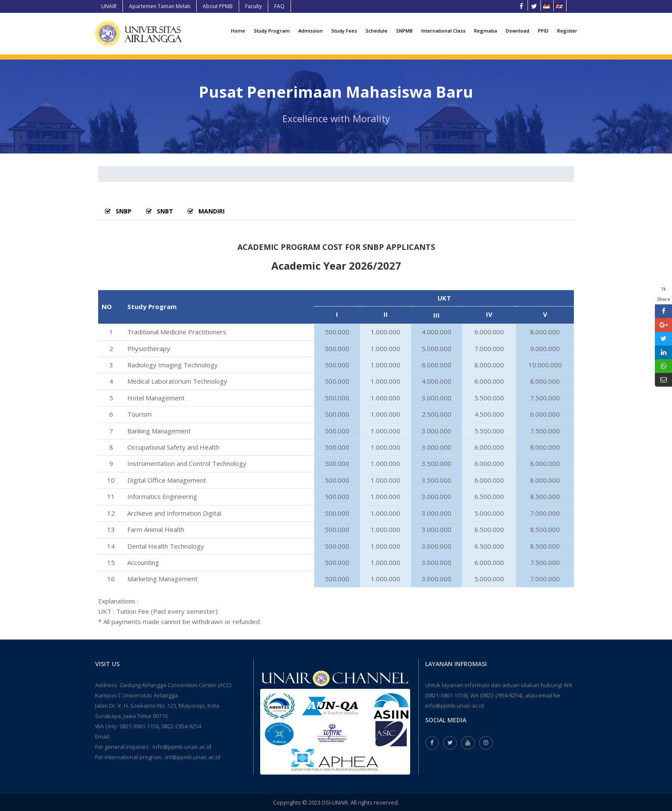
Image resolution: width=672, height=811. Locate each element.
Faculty (253, 6)
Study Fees (344, 31)
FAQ (279, 6)
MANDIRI (206, 211)
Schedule (376, 31)
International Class (443, 31)
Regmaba (486, 31)
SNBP (118, 211)
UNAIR (109, 6)
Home (238, 31)
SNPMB (404, 31)
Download (517, 31)
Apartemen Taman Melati (160, 6)
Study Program (272, 31)
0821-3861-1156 (139, 726)
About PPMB (218, 6)
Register (567, 31)
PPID (543, 31)
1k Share (664, 294)
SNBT (160, 211)
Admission (310, 31)
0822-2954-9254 (181, 726)
